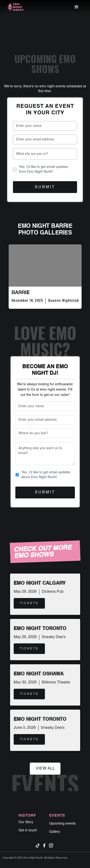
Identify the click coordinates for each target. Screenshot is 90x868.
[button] (77, 7)
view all (45, 769)
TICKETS (29, 603)
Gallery (55, 832)
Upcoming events (62, 824)
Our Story (26, 822)
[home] (15, 7)
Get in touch (28, 830)
